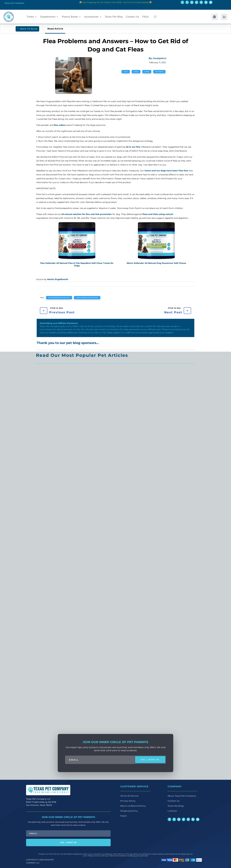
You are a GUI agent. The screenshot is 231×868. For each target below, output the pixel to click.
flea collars (60, 125)
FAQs (145, 17)
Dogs (136, 72)
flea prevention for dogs (87, 298)
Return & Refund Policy (133, 806)
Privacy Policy (128, 801)
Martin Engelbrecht (58, 279)
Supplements (48, 17)
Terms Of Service (129, 796)
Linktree (172, 811)
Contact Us (132, 17)
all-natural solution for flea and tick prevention (87, 214)
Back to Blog (29, 29)
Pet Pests (159, 72)
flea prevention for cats (59, 298)
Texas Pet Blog (114, 17)
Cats (126, 72)
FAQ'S (124, 816)
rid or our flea (133, 147)
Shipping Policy (129, 811)
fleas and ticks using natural (158, 214)
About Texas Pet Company (182, 796)
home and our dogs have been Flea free (167, 171)
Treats (30, 17)
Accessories (91, 17)
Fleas (147, 72)
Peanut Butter (70, 17)
